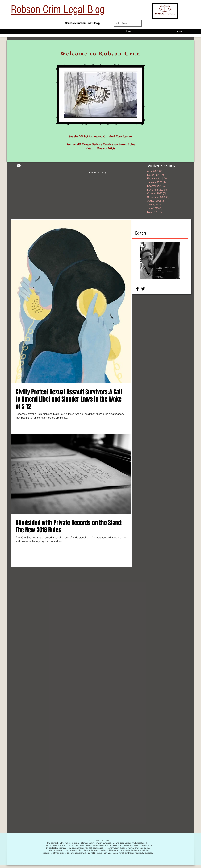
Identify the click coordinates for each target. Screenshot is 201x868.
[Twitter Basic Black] (143, 289)
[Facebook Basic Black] (137, 289)
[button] (160, 261)
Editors (141, 233)
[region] (100, 101)
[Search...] (127, 23)
